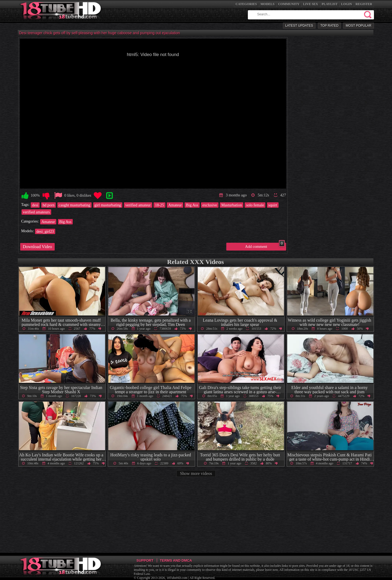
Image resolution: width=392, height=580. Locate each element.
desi (35, 205)
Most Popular (358, 26)
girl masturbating (108, 205)
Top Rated (329, 26)
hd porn (48, 205)
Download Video (38, 247)
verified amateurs (36, 212)
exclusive (210, 205)
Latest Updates (299, 26)
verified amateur (138, 205)
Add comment (265, 246)
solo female (255, 205)
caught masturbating (74, 205)
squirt (273, 205)
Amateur (175, 205)
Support (145, 560)
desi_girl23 (45, 231)
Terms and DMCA (176, 560)
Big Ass (192, 205)
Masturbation (232, 205)
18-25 (159, 205)
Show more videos (196, 473)
